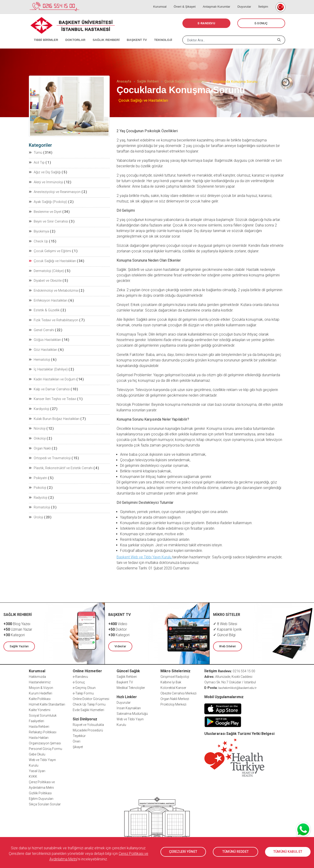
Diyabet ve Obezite (44, 279)
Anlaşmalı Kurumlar (219, 2)
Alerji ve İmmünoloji (46, 182)
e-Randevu (80, 676)
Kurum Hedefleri (41, 693)
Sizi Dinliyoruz (85, 719)
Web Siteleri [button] (227, 646)
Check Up (38, 240)
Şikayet (78, 747)
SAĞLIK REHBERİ (101, 35)
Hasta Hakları (39, 737)
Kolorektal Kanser (173, 688)
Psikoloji (38, 483)
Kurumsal (165, 2)
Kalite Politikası (40, 699)
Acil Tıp (37, 162)
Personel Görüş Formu (45, 749)
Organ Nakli (40, 444)
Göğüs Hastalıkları (45, 337)
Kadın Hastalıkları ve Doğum (52, 376)
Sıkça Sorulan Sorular (45, 804)
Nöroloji (37, 424)
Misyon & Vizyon (41, 688)
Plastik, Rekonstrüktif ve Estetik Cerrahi (59, 463)
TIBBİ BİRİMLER (44, 35)
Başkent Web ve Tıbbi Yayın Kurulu (144, 557)
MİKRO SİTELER (227, 615)
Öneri (77, 741)
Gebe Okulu (37, 754)
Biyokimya (39, 230)
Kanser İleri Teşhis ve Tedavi (52, 395)
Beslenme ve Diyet (44, 211)
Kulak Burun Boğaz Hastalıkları (54, 415)
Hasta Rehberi (39, 726)
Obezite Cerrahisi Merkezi (178, 693)
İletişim (263, 2)
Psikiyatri (38, 473)
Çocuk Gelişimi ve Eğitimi (49, 250)
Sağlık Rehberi (148, 81)
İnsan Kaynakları (129, 708)
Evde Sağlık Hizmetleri (88, 710)
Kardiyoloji (39, 405)
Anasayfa (124, 81)
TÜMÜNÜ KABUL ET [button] (288, 852)
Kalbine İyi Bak (171, 682)
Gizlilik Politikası (40, 793)
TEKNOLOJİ (156, 35)
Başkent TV (125, 682)
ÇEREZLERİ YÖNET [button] (183, 852)
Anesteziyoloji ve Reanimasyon (54, 191)
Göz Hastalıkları (43, 347)
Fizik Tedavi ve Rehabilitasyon (53, 318)
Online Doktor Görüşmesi (91, 699)
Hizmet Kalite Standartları (47, 704)
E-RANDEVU (206, 23)
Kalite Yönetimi (40, 710)
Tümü (36, 153)
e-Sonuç (79, 682)
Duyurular (245, 2)
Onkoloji (38, 434)
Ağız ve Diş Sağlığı (44, 172)
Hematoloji (39, 356)
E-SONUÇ (261, 23)
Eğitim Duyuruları (41, 798)
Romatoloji (40, 502)
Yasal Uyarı (37, 771)
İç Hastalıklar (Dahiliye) (48, 366)
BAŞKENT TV (131, 35)
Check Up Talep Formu (89, 704)
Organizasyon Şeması (45, 743)
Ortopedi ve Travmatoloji (49, 453)
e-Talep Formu (83, 693)
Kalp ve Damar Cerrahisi (49, 385)
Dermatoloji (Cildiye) (46, 269)
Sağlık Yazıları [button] (19, 646)
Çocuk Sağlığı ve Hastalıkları (186, 81)
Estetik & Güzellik (44, 308)
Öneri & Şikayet (188, 2)
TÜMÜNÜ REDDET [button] (235, 852)
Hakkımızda (37, 676)
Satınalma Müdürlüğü (132, 713)
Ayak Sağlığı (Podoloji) (48, 201)
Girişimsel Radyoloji (175, 676)
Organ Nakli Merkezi (175, 699)
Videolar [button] (120, 646)
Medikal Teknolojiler (131, 688)
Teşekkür (79, 736)
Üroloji (36, 512)
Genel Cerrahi (41, 327)
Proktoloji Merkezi (173, 704)
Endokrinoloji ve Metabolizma (53, 288)
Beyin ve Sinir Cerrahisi (48, 220)
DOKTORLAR (72, 35)
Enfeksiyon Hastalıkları (48, 298)
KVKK (33, 776)
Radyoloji (38, 492)
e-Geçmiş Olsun (84, 688)
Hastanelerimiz (40, 682)
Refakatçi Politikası (43, 732)
